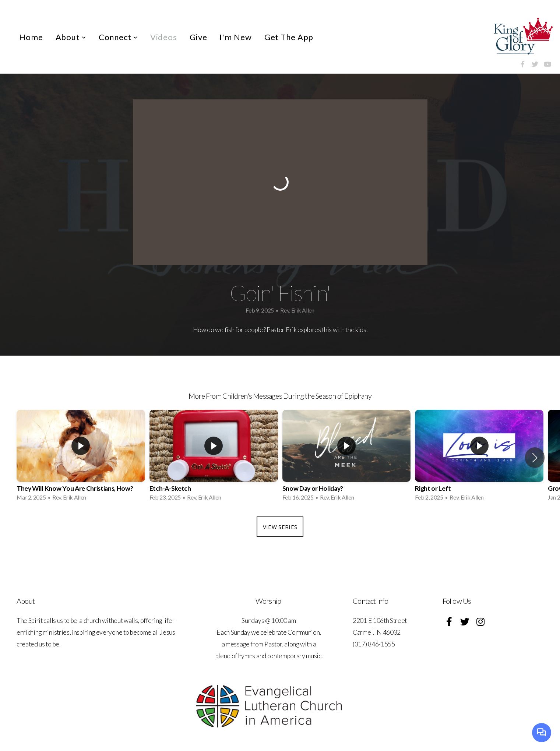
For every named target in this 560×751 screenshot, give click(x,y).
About (71, 37)
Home (31, 37)
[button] (535, 458)
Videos (164, 37)
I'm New (235, 37)
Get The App (289, 37)
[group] (81, 458)
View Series (280, 527)
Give (198, 37)
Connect (118, 37)
